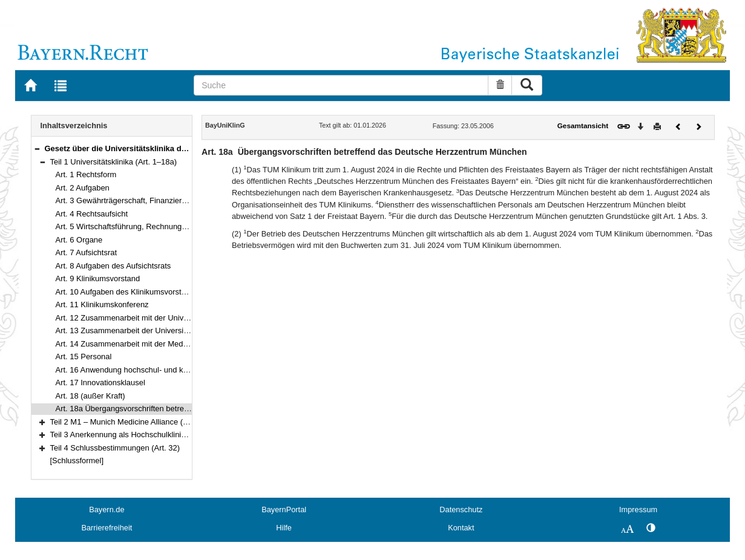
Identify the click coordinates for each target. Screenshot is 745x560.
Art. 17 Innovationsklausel (100, 383)
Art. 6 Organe (79, 240)
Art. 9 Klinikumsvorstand (98, 278)
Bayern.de (107, 510)
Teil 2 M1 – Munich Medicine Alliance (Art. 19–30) (136, 422)
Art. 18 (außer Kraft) (90, 396)
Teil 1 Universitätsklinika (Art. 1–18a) (114, 162)
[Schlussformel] (77, 461)
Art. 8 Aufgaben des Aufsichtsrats (113, 266)
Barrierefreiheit (107, 528)
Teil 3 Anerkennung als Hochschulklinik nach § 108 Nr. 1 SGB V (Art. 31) (176, 435)
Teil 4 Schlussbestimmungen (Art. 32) (115, 448)
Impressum (638, 510)
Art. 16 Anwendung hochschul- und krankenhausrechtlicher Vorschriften (180, 370)
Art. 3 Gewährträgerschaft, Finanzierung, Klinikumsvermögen (162, 200)
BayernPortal (284, 510)
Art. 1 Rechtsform (86, 174)
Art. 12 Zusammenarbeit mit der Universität (130, 318)
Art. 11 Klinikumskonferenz (102, 304)
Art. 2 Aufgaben (83, 188)
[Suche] (341, 85)
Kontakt (461, 528)
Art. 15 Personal (84, 357)
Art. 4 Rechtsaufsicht (92, 214)
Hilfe (284, 528)
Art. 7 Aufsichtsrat (87, 252)
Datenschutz (461, 510)
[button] (37, 148)
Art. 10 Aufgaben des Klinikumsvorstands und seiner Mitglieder (165, 292)
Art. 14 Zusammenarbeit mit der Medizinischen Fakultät (152, 344)
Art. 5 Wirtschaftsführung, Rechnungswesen (132, 226)
